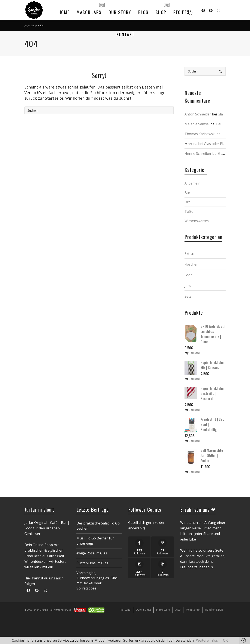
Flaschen (191, 264)
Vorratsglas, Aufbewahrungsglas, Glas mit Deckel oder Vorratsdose (97, 580)
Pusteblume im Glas (92, 563)
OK (225, 640)
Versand (195, 353)
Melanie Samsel (197, 124)
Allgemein (192, 183)
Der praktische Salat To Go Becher (98, 526)
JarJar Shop (31, 25)
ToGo (189, 211)
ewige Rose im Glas (92, 553)
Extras (190, 254)
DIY (187, 202)
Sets (188, 296)
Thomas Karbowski (200, 134)
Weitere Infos (207, 640)
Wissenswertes (197, 221)
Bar (187, 193)
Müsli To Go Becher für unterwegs (95, 541)
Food (188, 275)
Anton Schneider (198, 114)
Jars (188, 286)
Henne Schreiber (198, 154)
